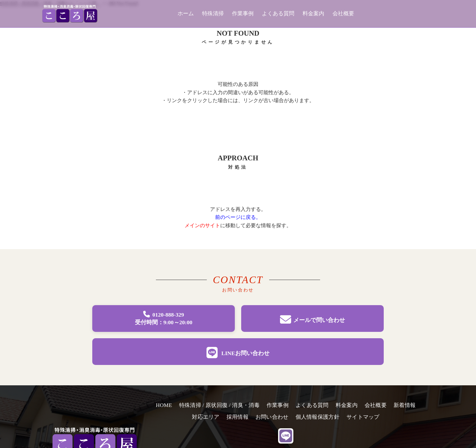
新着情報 (405, 405)
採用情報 (238, 417)
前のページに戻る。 (238, 217)
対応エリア (206, 417)
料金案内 (313, 14)
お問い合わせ (272, 417)
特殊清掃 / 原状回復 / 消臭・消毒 (219, 405)
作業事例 (243, 14)
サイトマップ (363, 417)
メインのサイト (202, 225)
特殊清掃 (213, 14)
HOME (164, 405)
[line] (286, 436)
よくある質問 (278, 14)
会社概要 (343, 14)
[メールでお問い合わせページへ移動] (312, 318)
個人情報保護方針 (318, 417)
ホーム (186, 14)
